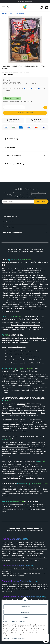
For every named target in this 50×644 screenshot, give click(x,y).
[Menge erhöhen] (23, 107)
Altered (15, 556)
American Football (36, 569)
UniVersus (40, 551)
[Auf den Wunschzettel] (45, 108)
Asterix (4, 591)
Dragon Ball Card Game (26, 551)
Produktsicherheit (13, 156)
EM (28, 584)
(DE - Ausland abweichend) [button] (25, 101)
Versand (18, 82)
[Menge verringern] (5, 107)
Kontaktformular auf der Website (15, 447)
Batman (10, 591)
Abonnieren (41, 201)
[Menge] (14, 107)
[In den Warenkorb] (25, 113)
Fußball (17, 569)
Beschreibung (11, 139)
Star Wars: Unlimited (25, 553)
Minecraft (18, 589)
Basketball (24, 569)
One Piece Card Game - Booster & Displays (30, 547)
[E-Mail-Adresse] (18, 202)
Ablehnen (25, 618)
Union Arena (38, 553)
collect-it (6, 439)
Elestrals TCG (6, 556)
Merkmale (10, 147)
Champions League (18, 584)
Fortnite (11, 589)
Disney (35, 589)
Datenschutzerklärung (38, 193)
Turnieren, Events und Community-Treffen (18, 307)
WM (31, 584)
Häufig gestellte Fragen (15, 164)
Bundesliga (6, 584)
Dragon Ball (43, 589)
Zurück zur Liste (7, 14)
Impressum (6, 638)
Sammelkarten (37, 268)
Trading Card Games (9, 271)
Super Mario (27, 589)
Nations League (36, 587)
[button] (3, 7)
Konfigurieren (25, 612)
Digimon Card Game (9, 551)
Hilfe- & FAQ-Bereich (10, 449)
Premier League (23, 587)
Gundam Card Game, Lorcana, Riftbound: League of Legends (24, 549)
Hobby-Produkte (8, 573)
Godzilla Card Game (9, 553)
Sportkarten (6, 569)
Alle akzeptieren (25, 607)
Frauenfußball (11, 587)
